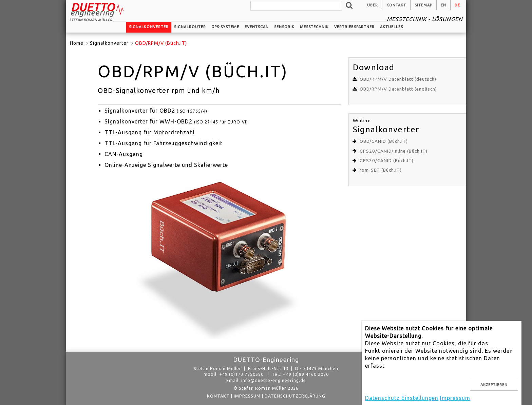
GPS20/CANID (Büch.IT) (387, 161)
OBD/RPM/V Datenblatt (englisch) (398, 89)
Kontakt (396, 5)
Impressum (247, 396)
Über (373, 5)
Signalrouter (190, 27)
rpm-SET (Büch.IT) (381, 170)
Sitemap (423, 5)
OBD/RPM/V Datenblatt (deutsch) (398, 79)
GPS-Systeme (225, 27)
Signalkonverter (149, 27)
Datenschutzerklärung (295, 396)
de (457, 5)
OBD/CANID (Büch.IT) (384, 141)
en (443, 5)
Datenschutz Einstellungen (402, 398)
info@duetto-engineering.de (274, 380)
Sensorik (284, 27)
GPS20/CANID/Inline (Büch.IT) (394, 151)
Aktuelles (392, 27)
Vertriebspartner (354, 27)
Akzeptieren (494, 385)
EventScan (257, 27)
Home (77, 43)
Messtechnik (314, 27)
